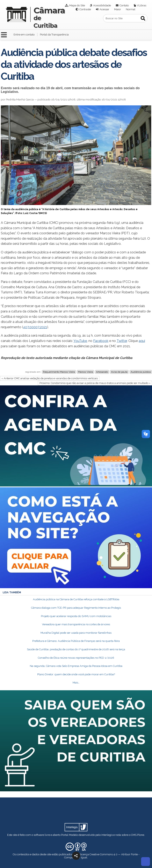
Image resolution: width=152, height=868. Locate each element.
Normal (131, 9)
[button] (76, 856)
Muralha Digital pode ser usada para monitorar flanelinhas (76, 633)
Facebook (101, 341)
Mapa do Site (77, 5)
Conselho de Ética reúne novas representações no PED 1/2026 (76, 658)
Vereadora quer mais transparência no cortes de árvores (76, 624)
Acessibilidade (102, 5)
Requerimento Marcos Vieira (59, 372)
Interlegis (107, 835)
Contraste (85, 9)
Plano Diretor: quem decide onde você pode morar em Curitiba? (76, 674)
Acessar (104, 9)
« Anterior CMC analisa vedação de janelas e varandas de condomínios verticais (50, 378)
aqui (142, 341)
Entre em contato (24, 35)
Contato (124, 5)
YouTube (80, 341)
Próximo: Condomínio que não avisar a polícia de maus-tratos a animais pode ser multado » (95, 383)
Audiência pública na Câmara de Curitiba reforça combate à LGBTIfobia (76, 599)
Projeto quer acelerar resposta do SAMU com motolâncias (76, 616)
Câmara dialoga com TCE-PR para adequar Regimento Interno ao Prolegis (76, 608)
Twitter (122, 341)
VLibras (142, 5)
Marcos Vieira (85, 372)
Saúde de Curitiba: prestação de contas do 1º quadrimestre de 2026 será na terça (76, 649)
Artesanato (102, 372)
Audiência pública (141, 372)
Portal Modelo (70, 835)
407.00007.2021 (35, 327)
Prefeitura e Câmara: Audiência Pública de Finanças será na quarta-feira (76, 641)
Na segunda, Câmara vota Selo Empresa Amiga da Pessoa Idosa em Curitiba (76, 666)
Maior (118, 9)
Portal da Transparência (54, 35)
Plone (141, 835)
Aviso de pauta (119, 372)
